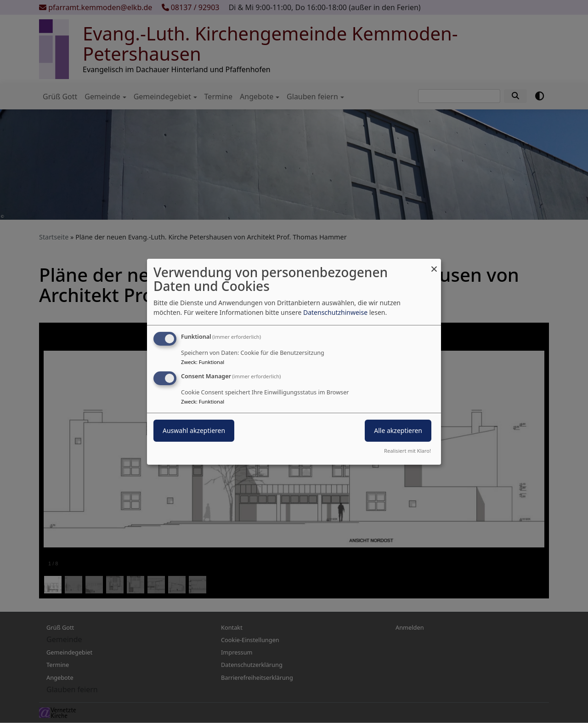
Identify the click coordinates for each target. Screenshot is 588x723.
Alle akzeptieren (398, 430)
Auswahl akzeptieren (194, 430)
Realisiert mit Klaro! (407, 451)
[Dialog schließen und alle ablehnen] (434, 264)
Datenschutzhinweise (335, 312)
